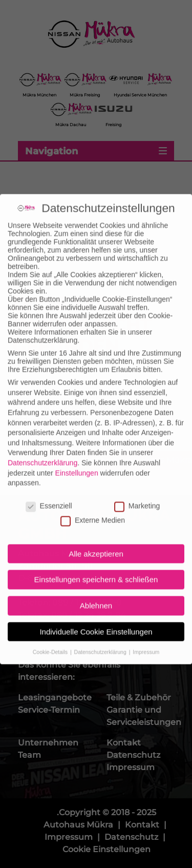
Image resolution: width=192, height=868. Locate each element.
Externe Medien (93, 509)
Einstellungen (77, 461)
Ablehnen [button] (96, 594)
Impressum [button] (146, 640)
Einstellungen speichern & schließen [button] (96, 568)
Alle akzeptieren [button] (96, 543)
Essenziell (49, 495)
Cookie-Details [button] (51, 640)
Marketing (137, 495)
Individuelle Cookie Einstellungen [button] (96, 621)
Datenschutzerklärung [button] (101, 640)
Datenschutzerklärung (42, 452)
